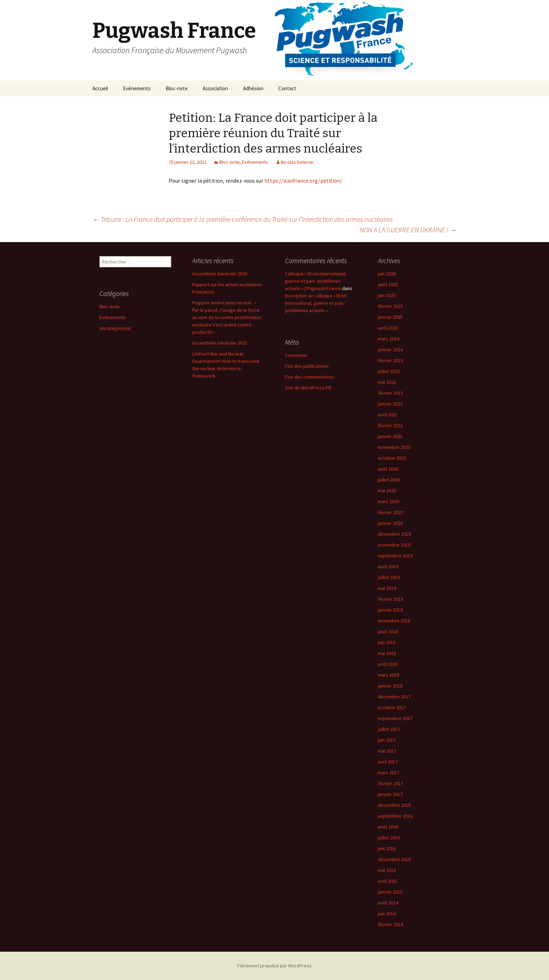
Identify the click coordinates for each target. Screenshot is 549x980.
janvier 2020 (390, 523)
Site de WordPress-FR (308, 388)
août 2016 (388, 827)
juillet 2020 (389, 480)
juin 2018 (387, 642)
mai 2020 (387, 491)
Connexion (296, 355)
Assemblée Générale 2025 (220, 343)
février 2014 (390, 924)
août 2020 (388, 469)
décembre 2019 (394, 534)
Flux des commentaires (309, 377)
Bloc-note (177, 88)
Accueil (100, 88)
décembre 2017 (394, 697)
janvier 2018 (390, 686)
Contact (287, 88)
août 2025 (388, 284)
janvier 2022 (390, 404)
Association (215, 88)
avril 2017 (388, 762)
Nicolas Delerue (297, 162)
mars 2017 (388, 773)
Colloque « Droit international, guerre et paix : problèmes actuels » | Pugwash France (316, 281)
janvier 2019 (390, 610)
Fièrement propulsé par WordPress (274, 966)
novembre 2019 (394, 545)
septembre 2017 (395, 718)
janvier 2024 (390, 350)
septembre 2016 (395, 816)
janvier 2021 (390, 436)
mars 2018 (388, 675)
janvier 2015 (390, 892)
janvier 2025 (390, 317)
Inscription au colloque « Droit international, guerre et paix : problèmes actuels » (316, 303)
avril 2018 (388, 664)
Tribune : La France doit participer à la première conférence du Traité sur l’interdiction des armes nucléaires (243, 219)
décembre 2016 (394, 805)
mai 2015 (387, 870)
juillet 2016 (389, 838)
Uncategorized (115, 328)
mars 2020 (388, 501)
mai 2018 (387, 653)
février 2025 (390, 306)
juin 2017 (387, 740)
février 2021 (390, 425)
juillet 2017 (389, 729)
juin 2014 (387, 914)
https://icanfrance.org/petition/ (303, 181)
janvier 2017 (390, 794)
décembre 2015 (394, 859)
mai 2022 (387, 382)
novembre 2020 (394, 447)
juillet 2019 (389, 577)
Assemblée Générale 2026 (220, 274)
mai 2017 (387, 751)
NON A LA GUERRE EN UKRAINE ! (408, 230)
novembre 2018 (394, 621)
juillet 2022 (389, 371)
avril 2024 (388, 328)
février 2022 (390, 393)
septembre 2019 (395, 556)
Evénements (137, 88)
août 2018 (388, 632)
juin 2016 (387, 848)
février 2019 (390, 599)
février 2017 (390, 783)
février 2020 (390, 512)
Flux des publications (307, 366)
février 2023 (390, 360)
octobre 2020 (392, 458)
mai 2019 (387, 588)
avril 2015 (388, 881)
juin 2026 (387, 274)
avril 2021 (388, 415)
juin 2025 (387, 295)
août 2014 (388, 903)
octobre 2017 (392, 707)
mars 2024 (388, 339)
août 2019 (388, 566)
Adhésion (253, 88)
